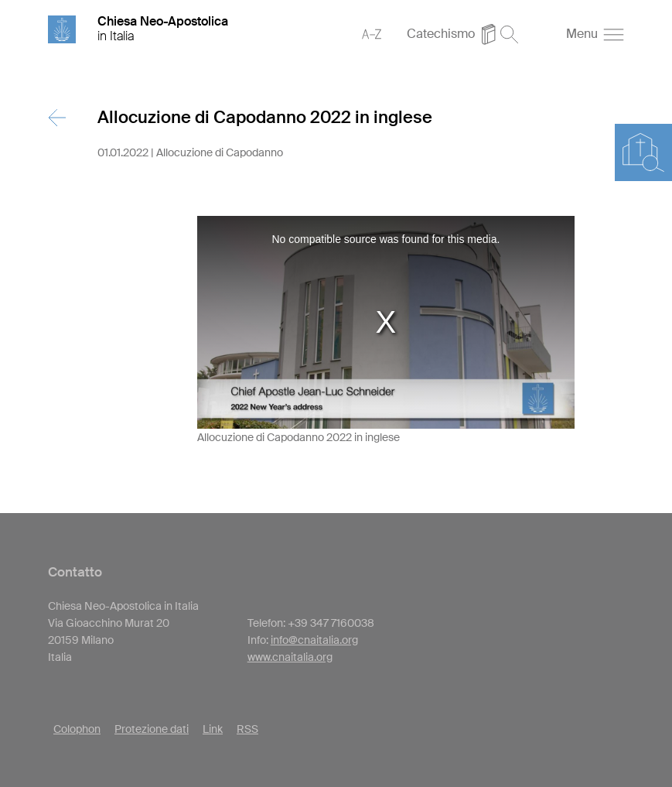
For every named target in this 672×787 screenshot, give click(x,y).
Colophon (77, 729)
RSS (247, 729)
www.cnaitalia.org (290, 657)
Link (213, 729)
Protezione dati (152, 729)
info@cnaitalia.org (314, 640)
